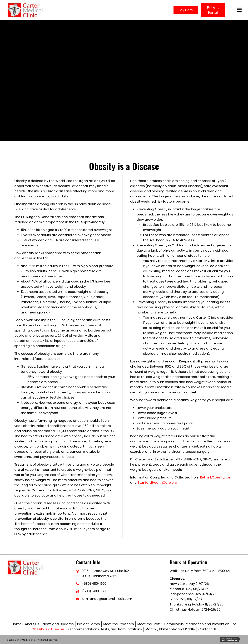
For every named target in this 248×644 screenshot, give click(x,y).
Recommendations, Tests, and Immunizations (105, 629)
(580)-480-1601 (94, 591)
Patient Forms (88, 624)
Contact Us (207, 629)
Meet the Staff (149, 624)
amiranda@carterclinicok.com (107, 599)
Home (17, 624)
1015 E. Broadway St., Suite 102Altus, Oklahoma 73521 (106, 573)
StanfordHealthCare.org (157, 483)
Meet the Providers (119, 624)
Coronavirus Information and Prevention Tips (200, 624)
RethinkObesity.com (216, 477)
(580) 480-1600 (94, 584)
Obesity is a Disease (48, 629)
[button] (186, 10)
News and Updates (58, 624)
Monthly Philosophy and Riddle (170, 629)
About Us (32, 624)
